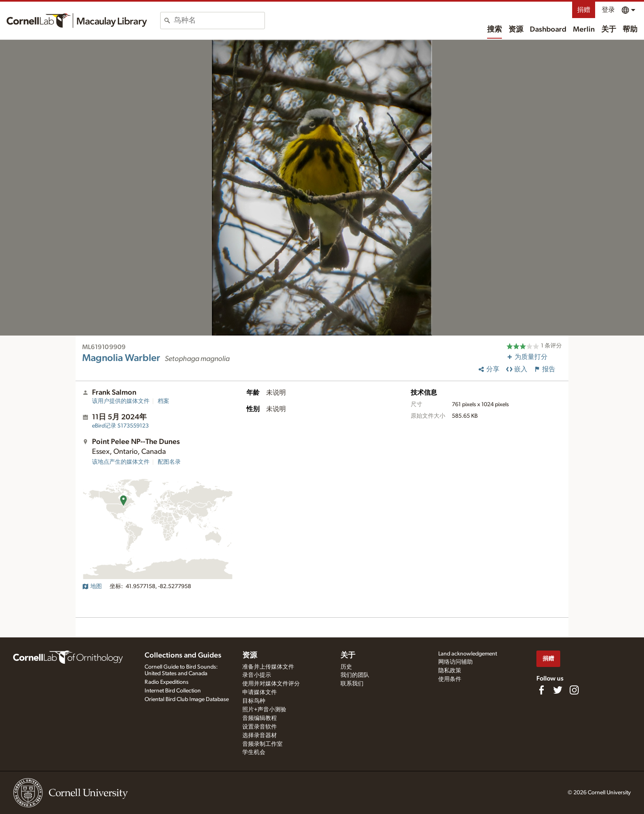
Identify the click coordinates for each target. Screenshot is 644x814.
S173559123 (120, 426)
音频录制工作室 (262, 744)
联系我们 (352, 684)
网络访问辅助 (455, 662)
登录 (608, 10)
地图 (92, 586)
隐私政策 (450, 671)
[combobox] (219, 21)
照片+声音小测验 (264, 710)
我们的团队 (355, 675)
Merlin (584, 30)
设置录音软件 (260, 727)
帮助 (630, 30)
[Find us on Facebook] (541, 690)
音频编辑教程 (260, 718)
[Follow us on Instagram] (574, 690)
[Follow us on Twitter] (558, 690)
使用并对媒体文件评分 (271, 684)
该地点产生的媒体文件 (121, 462)
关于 (609, 30)
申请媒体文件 (260, 692)
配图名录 (169, 462)
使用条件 (450, 679)
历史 (346, 667)
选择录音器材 (260, 736)
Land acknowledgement (468, 654)
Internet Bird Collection (173, 691)
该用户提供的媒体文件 (121, 401)
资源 (516, 30)
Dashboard (548, 30)
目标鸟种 (254, 701)
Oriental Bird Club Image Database (187, 699)
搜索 (494, 30)
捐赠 (584, 10)
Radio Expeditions (167, 682)
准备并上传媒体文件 (268, 667)
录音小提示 (257, 675)
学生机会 (254, 752)
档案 (163, 401)
